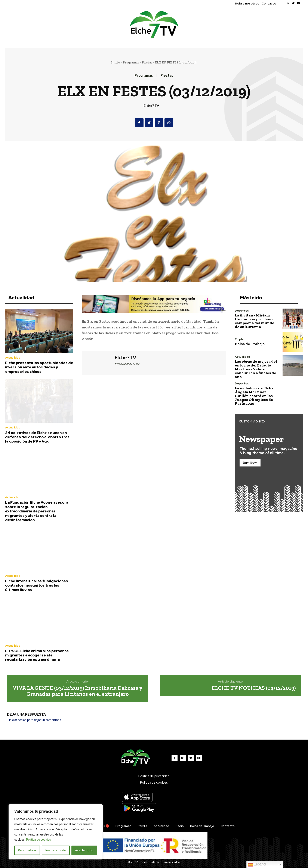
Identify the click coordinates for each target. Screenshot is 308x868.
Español (257, 865)
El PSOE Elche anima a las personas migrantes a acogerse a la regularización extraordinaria (37, 655)
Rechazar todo (56, 850)
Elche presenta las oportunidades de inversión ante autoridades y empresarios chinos (39, 367)
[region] (56, 832)
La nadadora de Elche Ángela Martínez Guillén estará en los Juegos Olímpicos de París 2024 (254, 396)
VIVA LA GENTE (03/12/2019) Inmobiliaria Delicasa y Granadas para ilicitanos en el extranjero (78, 691)
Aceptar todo (84, 850)
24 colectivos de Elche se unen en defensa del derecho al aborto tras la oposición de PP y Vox (37, 437)
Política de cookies (38, 840)
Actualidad (13, 358)
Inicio (116, 62)
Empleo (240, 339)
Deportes (242, 311)
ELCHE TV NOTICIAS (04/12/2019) (254, 688)
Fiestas (147, 62)
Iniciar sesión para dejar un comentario (35, 720)
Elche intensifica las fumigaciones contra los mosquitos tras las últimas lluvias (37, 585)
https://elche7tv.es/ (127, 364)
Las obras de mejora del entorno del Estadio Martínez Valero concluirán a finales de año (256, 369)
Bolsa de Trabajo (250, 344)
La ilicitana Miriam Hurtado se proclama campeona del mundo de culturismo (255, 321)
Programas (131, 62)
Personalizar (27, 850)
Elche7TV (151, 106)
